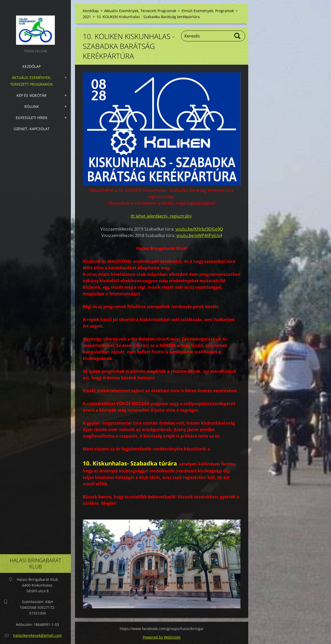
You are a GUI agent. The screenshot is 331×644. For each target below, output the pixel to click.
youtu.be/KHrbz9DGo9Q (199, 229)
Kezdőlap (32, 66)
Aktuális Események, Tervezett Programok (32, 81)
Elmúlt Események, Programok (208, 11)
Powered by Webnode (162, 637)
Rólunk (32, 106)
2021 (87, 17)
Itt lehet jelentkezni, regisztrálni (161, 216)
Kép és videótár (32, 95)
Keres (238, 36)
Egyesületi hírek (32, 118)
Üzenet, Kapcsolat (32, 129)
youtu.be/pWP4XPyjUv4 (199, 235)
